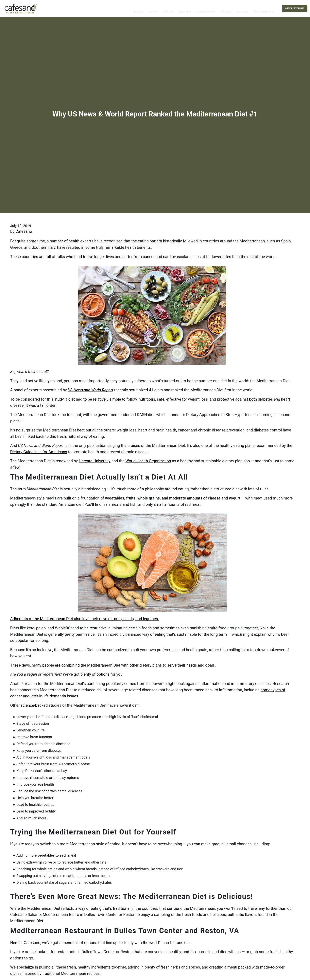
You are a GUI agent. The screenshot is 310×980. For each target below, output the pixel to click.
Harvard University (95, 461)
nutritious (147, 399)
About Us (138, 8)
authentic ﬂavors (242, 915)
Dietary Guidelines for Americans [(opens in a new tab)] (39, 452)
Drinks (166, 8)
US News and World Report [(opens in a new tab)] (91, 390)
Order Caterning (295, 8)
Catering (183, 8)
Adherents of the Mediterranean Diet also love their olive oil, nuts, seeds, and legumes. (84, 619)
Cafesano (24, 231)
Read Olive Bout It (263, 8)
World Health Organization (148, 461)
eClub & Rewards (206, 8)
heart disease (57, 717)
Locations (243, 8)
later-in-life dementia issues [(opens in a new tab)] (54, 696)
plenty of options (95, 674)
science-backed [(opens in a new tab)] (34, 705)
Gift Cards (226, 8)
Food (151, 8)
